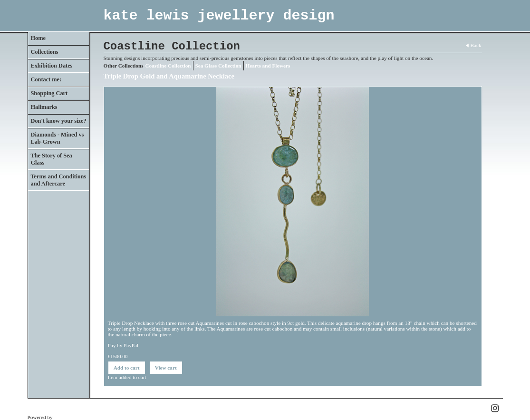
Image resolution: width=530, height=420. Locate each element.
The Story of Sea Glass (52, 159)
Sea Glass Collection (218, 66)
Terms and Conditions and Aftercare (59, 180)
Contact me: (46, 79)
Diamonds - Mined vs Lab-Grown (58, 138)
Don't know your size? (59, 121)
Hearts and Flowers (268, 66)
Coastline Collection (168, 66)
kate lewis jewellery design (219, 16)
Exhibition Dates (52, 66)
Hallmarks (44, 107)
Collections (45, 52)
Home (38, 38)
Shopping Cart (49, 93)
